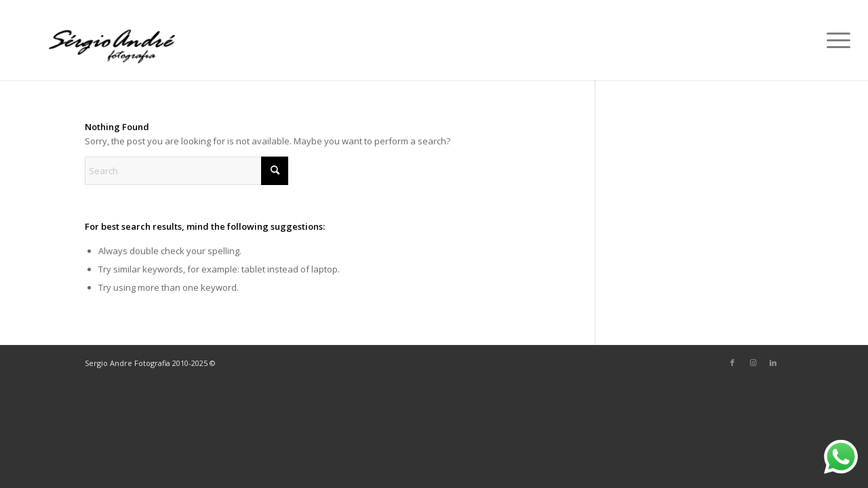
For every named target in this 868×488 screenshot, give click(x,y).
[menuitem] (834, 40)
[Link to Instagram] (753, 363)
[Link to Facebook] (732, 363)
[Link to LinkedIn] (773, 363)
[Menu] (834, 40)
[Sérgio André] (114, 40)
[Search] (186, 171)
